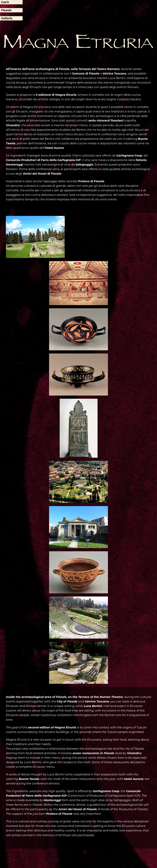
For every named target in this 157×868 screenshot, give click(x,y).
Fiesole (6, 10)
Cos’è (5, 2)
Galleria (7, 18)
